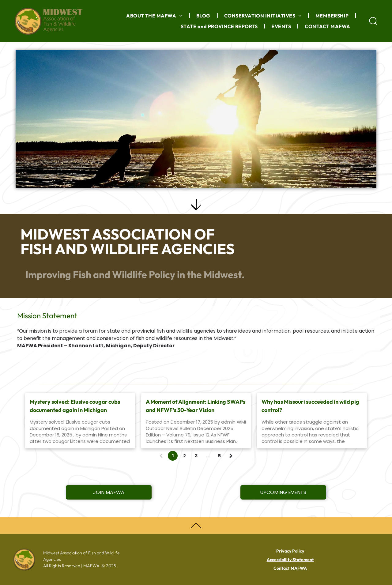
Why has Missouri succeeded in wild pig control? (310, 406)
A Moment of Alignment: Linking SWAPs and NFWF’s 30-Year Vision (196, 406)
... (208, 456)
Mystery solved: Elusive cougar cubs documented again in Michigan (75, 406)
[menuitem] (155, 16)
